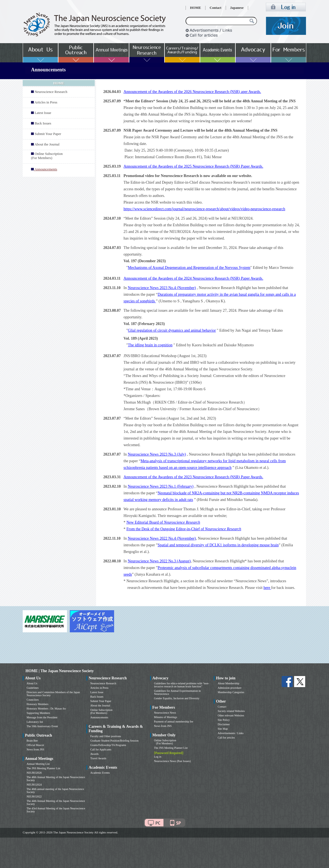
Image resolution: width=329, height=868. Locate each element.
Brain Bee (32, 741)
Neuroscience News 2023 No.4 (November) (162, 288)
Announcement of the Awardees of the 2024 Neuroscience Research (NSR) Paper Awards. (193, 278)
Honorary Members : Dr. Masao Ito (46, 709)
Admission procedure (230, 688)
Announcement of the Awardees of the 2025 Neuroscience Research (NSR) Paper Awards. (193, 166)
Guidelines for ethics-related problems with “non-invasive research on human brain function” (182, 685)
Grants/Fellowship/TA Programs (108, 745)
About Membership (228, 683)
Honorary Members (38, 704)
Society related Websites (231, 711)
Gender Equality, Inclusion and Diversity (177, 698)
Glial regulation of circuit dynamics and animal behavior (172, 330)
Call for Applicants (101, 749)
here (267, 588)
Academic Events (100, 773)
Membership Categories (231, 692)
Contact (216, 8)
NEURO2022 (34, 796)
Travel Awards (98, 758)
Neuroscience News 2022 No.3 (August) (159, 561)
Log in (158, 757)
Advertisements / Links (231, 733)
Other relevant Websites (231, 715)
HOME (196, 8)
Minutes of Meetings (165, 717)
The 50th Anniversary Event (42, 726)
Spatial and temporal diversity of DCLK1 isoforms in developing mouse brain (218, 545)
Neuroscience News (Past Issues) (172, 761)
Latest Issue (43, 113)
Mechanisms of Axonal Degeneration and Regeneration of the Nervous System (189, 268)
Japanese (237, 8)
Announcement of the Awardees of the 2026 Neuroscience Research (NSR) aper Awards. (192, 92)
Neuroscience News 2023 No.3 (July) (157, 454)
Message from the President (42, 717)
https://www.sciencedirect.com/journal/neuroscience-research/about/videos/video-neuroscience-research (204, 209)
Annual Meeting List (38, 764)
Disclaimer (224, 724)
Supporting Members (38, 713)
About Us (32, 683)
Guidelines (33, 688)
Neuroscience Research (51, 92)
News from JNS (35, 749)
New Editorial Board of (163, 522)
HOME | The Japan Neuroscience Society (60, 671)
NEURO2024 (34, 785)
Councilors (33, 700)
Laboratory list (35, 722)
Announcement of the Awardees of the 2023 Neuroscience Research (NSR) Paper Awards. (193, 477)
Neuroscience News (165, 713)
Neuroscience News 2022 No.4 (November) (162, 538)
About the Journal (47, 144)
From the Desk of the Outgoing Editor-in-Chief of (184, 529)
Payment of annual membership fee (174, 722)
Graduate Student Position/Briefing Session (114, 741)
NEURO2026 (34, 773)
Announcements (99, 717)
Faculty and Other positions (106, 736)
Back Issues (43, 123)
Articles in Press (46, 102)
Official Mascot (35, 745)
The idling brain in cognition (150, 345)
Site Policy (224, 720)
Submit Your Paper (48, 134)
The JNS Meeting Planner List (43, 768)
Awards (94, 754)
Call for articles (226, 738)
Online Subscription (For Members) (47, 156)
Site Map (223, 729)
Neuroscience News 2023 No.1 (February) (161, 486)
